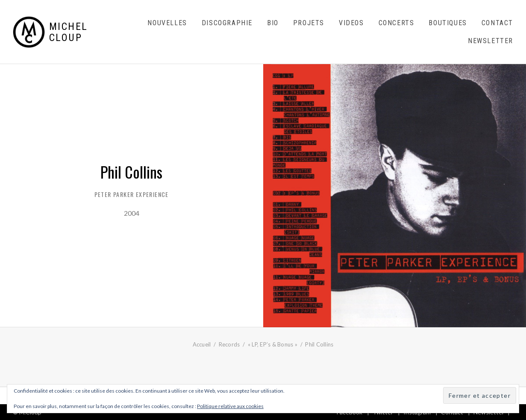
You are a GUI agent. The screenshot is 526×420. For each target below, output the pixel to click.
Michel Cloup (68, 32)
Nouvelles (167, 23)
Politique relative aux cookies (230, 406)
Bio (273, 23)
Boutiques (448, 23)
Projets (309, 23)
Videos (351, 23)
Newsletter (491, 41)
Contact (497, 23)
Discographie (227, 23)
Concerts (397, 23)
